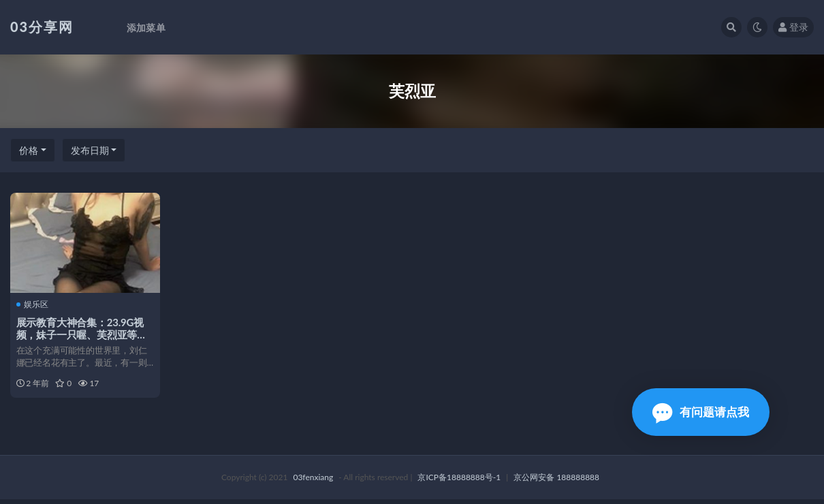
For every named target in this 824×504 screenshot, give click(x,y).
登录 (793, 27)
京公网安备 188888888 (556, 482)
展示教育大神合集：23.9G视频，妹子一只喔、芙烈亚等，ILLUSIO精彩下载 (82, 334)
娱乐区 (33, 304)
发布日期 (90, 150)
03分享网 (42, 27)
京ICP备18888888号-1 (459, 482)
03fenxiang (313, 482)
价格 (29, 150)
